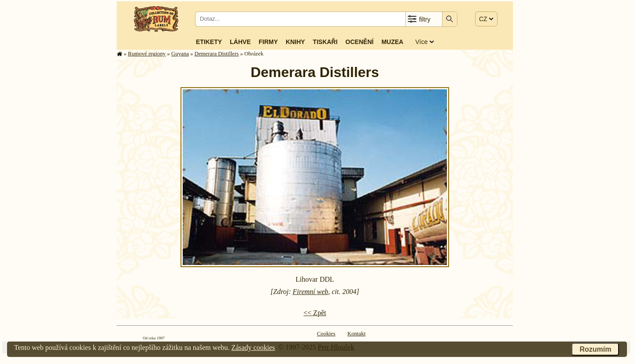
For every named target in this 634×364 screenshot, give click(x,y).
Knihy (295, 42)
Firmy (268, 42)
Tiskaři (325, 42)
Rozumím (595, 349)
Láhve (240, 42)
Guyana (180, 54)
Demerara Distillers (217, 54)
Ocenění (360, 42)
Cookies (326, 334)
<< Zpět (315, 313)
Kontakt (356, 334)
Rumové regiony (147, 54)
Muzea (392, 42)
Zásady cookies (253, 347)
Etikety (209, 42)
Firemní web (311, 292)
